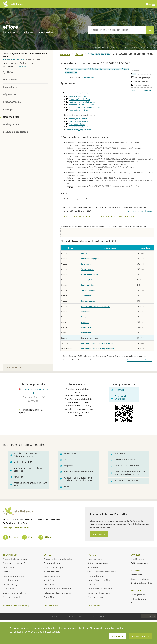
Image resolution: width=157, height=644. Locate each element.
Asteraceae (25, 67)
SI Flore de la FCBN (21, 462)
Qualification (137, 559)
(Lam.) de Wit (110, 47)
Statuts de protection (15, 132)
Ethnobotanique (12, 102)
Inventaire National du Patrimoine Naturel (23, 455)
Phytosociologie (11, 584)
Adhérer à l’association (142, 583)
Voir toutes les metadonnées (139, 211)
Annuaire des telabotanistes (58, 559)
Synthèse (8, 72)
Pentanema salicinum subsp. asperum (98, 343)
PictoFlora (49, 584)
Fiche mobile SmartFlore (119, 398)
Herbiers (7, 572)
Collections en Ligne (54, 567)
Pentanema (9, 60)
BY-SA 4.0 (149, 616)
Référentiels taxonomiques (57, 593)
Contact (55, 616)
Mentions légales (76, 616)
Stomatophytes (88, 269)
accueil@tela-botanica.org (16, 527)
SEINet (66, 487)
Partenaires (136, 575)
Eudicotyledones (88, 301)
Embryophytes (87, 264)
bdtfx (79, 54)
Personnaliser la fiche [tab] (31, 411)
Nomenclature (11, 117)
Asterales (85, 322)
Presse (134, 603)
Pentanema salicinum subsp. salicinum (98, 348)
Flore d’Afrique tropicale (100, 588)
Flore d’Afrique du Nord (99, 580)
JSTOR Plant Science (123, 460)
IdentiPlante (50, 580)
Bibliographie (11, 124)
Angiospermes (87, 296)
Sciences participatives (14, 593)
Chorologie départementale (102, 572)
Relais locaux (10, 588)
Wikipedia (118, 454)
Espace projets (95, 559)
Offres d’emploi (139, 599)
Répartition (10, 95)
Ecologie (8, 110)
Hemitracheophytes (90, 274)
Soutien (135, 570)
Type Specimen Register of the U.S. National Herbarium (128, 473)
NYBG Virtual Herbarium (125, 466)
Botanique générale (98, 563)
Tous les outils (51, 606)
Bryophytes (93, 567)
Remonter (14, 368)
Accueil (65, 54)
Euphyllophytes (88, 285)
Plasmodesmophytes (90, 258)
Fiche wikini (119, 390)
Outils (47, 555)
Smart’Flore (49, 597)
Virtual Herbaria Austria (125, 481)
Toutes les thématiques (15, 606)
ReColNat (17, 477)
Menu (151, 4)
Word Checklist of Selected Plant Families (28, 484)
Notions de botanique (99, 593)
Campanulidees (88, 317)
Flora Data (8, 567)
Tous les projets (95, 606)
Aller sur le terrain (12, 597)
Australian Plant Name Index (77, 472)
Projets (92, 555)
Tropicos (66, 466)
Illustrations (10, 87)
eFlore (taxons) (51, 572)
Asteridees (86, 311)
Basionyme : (78, 93)
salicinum (20, 60)
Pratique (136, 590)
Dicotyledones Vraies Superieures (96, 306)
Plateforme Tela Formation (57, 588)
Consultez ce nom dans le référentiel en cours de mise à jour (96, 217)
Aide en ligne (99, 616)
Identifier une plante (13, 576)
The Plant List (69, 454)
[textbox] (117, 30)
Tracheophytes (88, 280)
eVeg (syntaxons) (52, 576)
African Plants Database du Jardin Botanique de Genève (77, 479)
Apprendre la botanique (15, 559)
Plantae (84, 253)
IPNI (64, 460)
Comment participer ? (14, 563)
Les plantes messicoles (15, 580)
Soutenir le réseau (140, 579)
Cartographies (138, 595)
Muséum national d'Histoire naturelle (26, 470)
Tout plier (148, 90)
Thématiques (10, 555)
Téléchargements (140, 563)
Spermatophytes (88, 290)
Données (136, 555)
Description (10, 80)
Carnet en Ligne (52, 563)
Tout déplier (137, 90)
